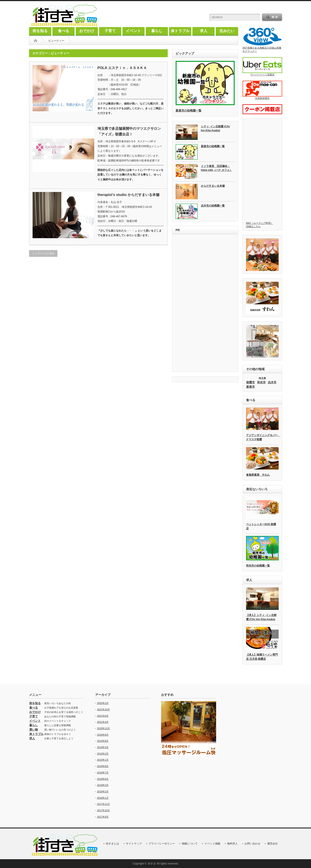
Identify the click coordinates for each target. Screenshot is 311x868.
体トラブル (180, 31)
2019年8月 (103, 741)
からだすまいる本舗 (213, 186)
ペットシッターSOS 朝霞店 (261, 526)
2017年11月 (104, 804)
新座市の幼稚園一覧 (189, 111)
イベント (133, 31)
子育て (110, 31)
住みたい (227, 31)
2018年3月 (103, 785)
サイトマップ (134, 844)
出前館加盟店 (262, 90)
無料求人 (232, 844)
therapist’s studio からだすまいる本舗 (128, 195)
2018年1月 (103, 798)
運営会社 (272, 844)
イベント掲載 (212, 844)
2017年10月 (104, 810)
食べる (63, 31)
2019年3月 (103, 747)
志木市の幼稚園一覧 (213, 206)
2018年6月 (103, 779)
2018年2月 (103, 791)
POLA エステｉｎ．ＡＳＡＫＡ (122, 68)
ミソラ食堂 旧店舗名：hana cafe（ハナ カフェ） (217, 168)
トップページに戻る (43, 253)
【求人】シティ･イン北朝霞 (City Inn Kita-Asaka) (261, 617)
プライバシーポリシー (162, 844)
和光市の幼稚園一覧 (258, 566)
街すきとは (112, 844)
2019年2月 (103, 754)
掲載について (190, 844)
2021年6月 (103, 716)
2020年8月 (103, 735)
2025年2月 (103, 703)
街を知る (40, 31)
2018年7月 (103, 773)
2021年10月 (104, 709)
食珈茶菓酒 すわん (258, 475)
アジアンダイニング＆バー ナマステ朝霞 (262, 437)
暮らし (157, 31)
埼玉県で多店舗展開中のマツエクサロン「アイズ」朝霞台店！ (129, 131)
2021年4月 (103, 722)
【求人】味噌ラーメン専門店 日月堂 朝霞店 (262, 657)
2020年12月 (104, 728)
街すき (152, 864)
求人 (204, 31)
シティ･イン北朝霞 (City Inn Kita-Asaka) (215, 129)
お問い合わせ (252, 844)
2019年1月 (103, 760)
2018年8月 (103, 766)
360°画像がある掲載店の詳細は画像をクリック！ (262, 40)
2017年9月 (103, 817)
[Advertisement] (205, 303)
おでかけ (87, 31)
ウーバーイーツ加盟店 (262, 67)
